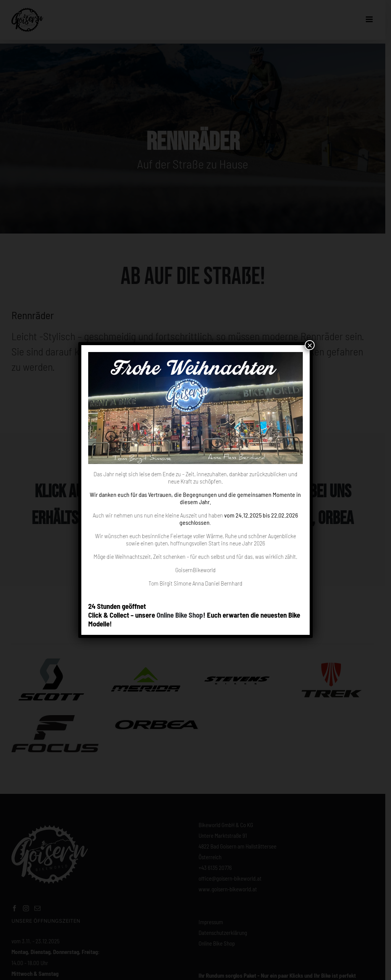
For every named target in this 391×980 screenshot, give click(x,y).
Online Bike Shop (180, 615)
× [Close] (310, 345)
